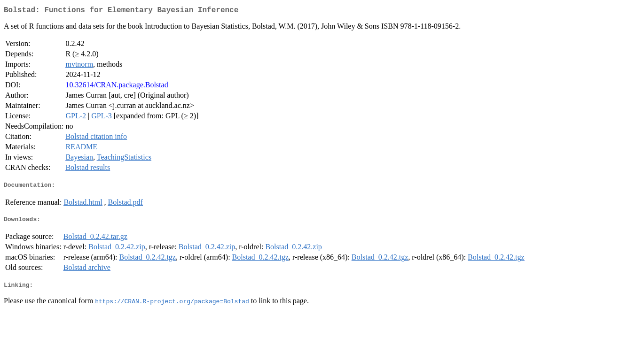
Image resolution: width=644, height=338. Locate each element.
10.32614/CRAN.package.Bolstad (117, 87)
